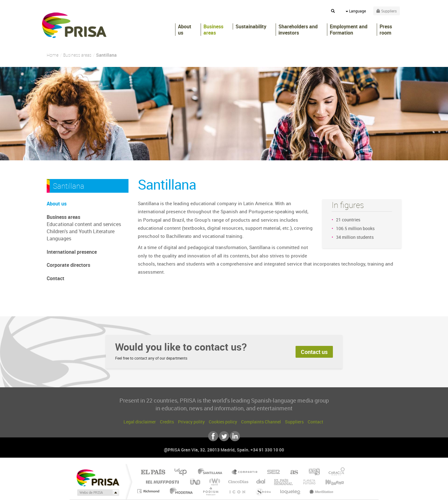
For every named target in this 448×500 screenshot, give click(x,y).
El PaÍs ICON (237, 491)
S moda (263, 491)
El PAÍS (153, 472)
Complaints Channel (261, 422)
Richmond (149, 491)
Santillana (212, 472)
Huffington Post (161, 482)
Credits (167, 422)
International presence (72, 252)
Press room (386, 30)
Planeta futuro (307, 482)
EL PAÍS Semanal (284, 482)
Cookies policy (223, 422)
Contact (56, 278)
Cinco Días (237, 482)
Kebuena (329, 482)
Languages (59, 238)
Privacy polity (191, 422)
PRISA (74, 25)
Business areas (213, 30)
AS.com (291, 472)
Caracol (335, 472)
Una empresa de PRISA (98, 477)
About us (185, 30)
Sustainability (251, 26)
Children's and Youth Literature (81, 231)
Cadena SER (272, 472)
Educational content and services (84, 224)
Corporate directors (68, 265)
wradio (214, 482)
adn (312, 472)
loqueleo (291, 491)
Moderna (180, 491)
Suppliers (294, 422)
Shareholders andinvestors (298, 30)
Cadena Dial (261, 482)
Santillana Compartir (245, 472)
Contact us (314, 352)
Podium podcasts (210, 491)
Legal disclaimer (140, 422)
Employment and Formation (349, 30)
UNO (196, 482)
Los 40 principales (183, 472)
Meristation (320, 491)
